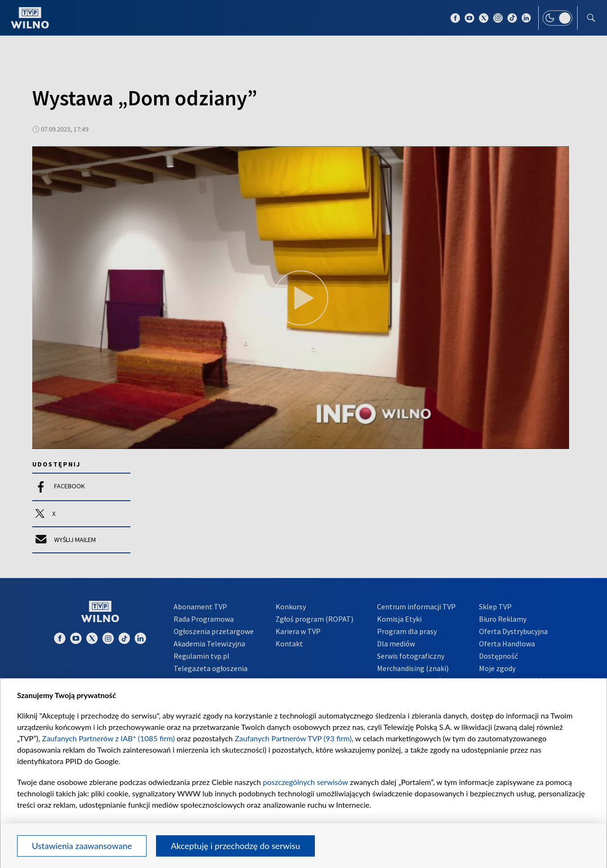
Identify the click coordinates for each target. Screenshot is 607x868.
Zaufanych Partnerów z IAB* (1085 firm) (109, 738)
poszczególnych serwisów (305, 782)
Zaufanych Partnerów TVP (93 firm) (293, 738)
